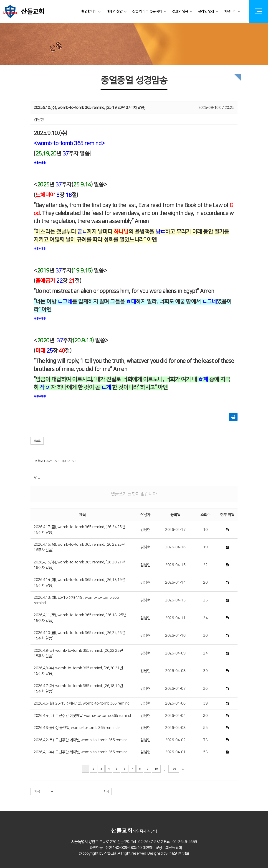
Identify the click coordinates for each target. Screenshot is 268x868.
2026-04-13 (175, 600)
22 (205, 565)
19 (205, 547)
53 (205, 752)
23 (205, 600)
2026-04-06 (175, 703)
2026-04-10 (175, 636)
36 (205, 689)
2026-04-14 (175, 583)
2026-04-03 (175, 728)
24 (205, 653)
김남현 (145, 530)
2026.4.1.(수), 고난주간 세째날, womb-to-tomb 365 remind (81, 752)
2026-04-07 (175, 689)
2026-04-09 (175, 653)
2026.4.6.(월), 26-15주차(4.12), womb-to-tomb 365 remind (81, 703)
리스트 (37, 441)
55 (205, 728)
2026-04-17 (175, 530)
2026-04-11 (175, 618)
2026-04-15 (175, 565)
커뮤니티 (231, 11)
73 (205, 740)
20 (205, 583)
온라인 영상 (207, 11)
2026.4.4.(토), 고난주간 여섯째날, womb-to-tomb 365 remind (82, 716)
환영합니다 (90, 11)
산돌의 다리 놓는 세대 (149, 11)
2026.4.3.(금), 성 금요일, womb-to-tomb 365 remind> (77, 728)
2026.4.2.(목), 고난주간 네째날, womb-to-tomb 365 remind (81, 740)
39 (205, 671)
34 (205, 618)
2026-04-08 (175, 671)
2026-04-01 (175, 752)
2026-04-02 (175, 740)
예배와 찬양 (116, 11)
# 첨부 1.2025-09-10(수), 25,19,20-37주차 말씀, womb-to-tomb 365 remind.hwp (57, 461)
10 (205, 530)
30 (205, 636)
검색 (106, 792)
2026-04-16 (175, 547)
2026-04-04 (175, 716)
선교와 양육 (181, 11)
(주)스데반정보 (178, 853)
